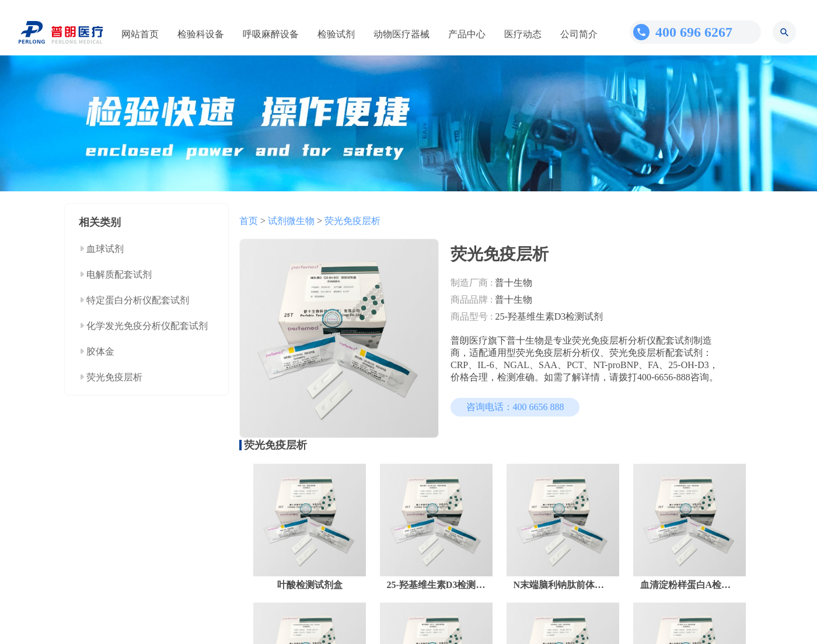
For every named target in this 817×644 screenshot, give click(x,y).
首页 (249, 221)
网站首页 (140, 34)
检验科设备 (201, 34)
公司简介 (579, 34)
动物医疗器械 (401, 34)
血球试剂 (105, 249)
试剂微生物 (291, 221)
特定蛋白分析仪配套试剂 (138, 300)
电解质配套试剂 (119, 274)
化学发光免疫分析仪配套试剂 (147, 326)
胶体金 (100, 351)
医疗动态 (523, 34)
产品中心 (467, 34)
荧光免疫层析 (114, 377)
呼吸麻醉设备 (271, 34)
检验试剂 (336, 34)
